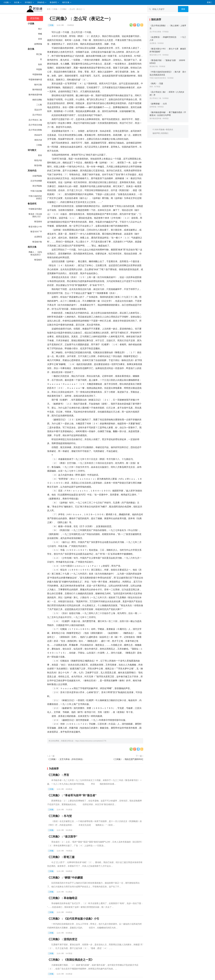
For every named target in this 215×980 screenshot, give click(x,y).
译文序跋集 (37, 186)
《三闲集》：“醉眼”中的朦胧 (65, 878)
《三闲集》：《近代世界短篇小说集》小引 (73, 919)
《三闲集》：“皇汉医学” (62, 837)
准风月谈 (38, 140)
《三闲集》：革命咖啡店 (62, 898)
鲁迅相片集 (37, 242)
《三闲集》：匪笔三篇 (61, 857)
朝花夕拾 (38, 160)
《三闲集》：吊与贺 (60, 816)
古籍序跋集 (37, 176)
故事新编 (38, 44)
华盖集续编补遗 (35, 79)
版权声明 (156, 133)
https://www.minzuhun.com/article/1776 (91, 741)
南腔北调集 (37, 100)
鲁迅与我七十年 (35, 227)
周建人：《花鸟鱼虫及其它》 (35, 253)
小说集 (6, 2)
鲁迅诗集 (38, 165)
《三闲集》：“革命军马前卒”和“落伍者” (72, 795)
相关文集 (66, 2)
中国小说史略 (36, 191)
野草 (40, 155)
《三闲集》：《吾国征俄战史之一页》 (70, 960)
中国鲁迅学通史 (35, 209)
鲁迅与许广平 (36, 232)
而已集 (39, 54)
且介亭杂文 (37, 115)
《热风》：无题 (156, 83)
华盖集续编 (37, 74)
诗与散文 (28, 2)
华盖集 (39, 69)
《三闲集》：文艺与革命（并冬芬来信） (66, 759)
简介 (40, 29)
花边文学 (38, 110)
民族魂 (162, 130)
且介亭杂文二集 (35, 120)
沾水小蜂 (60, 25)
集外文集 (38, 85)
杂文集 (17, 2)
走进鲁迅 (38, 237)
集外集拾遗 (37, 90)
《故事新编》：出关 (158, 104)
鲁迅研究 (53, 2)
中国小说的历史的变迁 (35, 197)
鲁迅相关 (38, 260)
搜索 (183, 9)
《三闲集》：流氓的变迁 (62, 939)
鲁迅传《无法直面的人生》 (35, 215)
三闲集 (55, 9)
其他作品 (41, 2)
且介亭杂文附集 (35, 130)
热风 (40, 64)
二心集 (39, 105)
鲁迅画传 (38, 222)
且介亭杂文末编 (35, 125)
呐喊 (40, 34)
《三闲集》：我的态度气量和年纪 (128, 759)
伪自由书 (38, 135)
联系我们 (165, 133)
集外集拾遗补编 (35, 95)
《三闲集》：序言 (58, 775)
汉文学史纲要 (36, 181)
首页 (49, 9)
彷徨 (40, 39)
